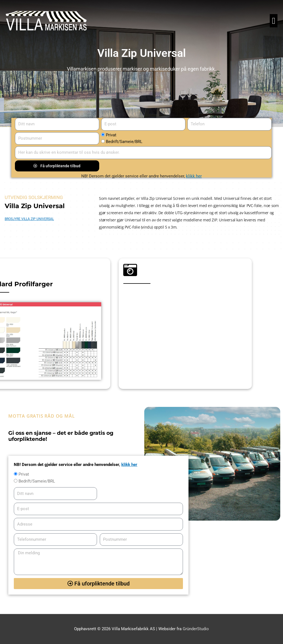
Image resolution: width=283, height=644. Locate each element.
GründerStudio (196, 629)
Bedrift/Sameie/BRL (124, 142)
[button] (274, 21)
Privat (111, 135)
